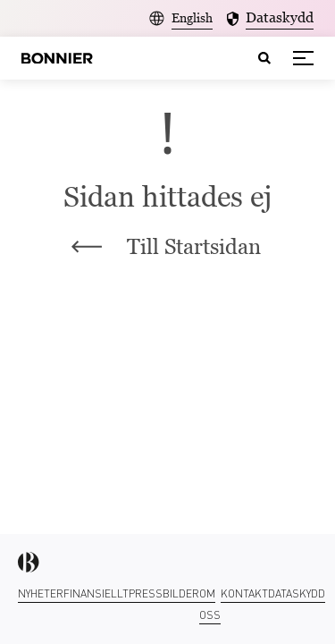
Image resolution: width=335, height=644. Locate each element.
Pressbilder (164, 593)
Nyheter (41, 593)
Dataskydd (297, 593)
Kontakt (244, 593)
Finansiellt (96, 593)
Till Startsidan (166, 246)
